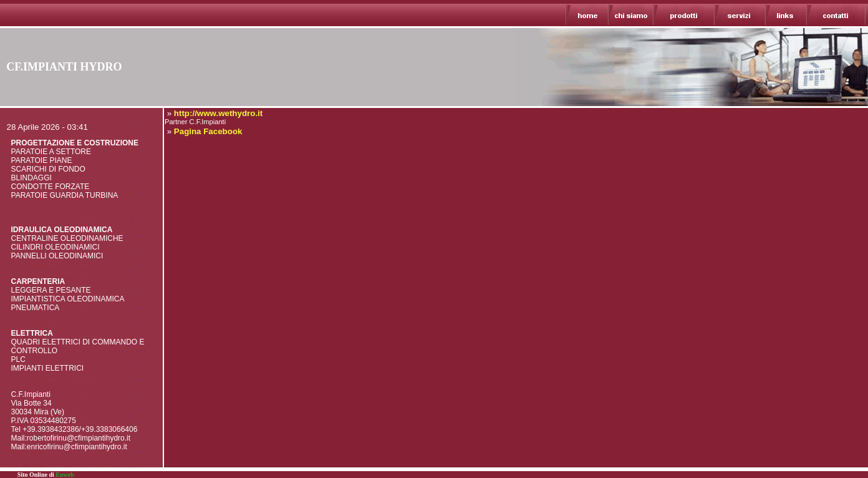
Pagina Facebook (208, 131)
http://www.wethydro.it (218, 113)
